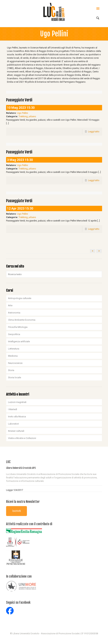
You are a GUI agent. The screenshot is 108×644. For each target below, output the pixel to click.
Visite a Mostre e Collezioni (22, 438)
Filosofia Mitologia (18, 327)
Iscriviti (17, 511)
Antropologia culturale (20, 298)
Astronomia (14, 313)
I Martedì (13, 409)
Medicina (13, 356)
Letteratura (14, 349)
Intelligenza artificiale (19, 341)
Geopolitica (14, 334)
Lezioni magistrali (17, 402)
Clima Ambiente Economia (22, 320)
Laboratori (13, 424)
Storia (11, 370)
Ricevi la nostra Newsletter (23, 502)
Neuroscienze (15, 363)
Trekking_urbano (27, 116)
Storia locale (15, 377)
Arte (10, 305)
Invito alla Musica (17, 417)
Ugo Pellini (23, 113)
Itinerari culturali (16, 431)
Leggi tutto (94, 132)
